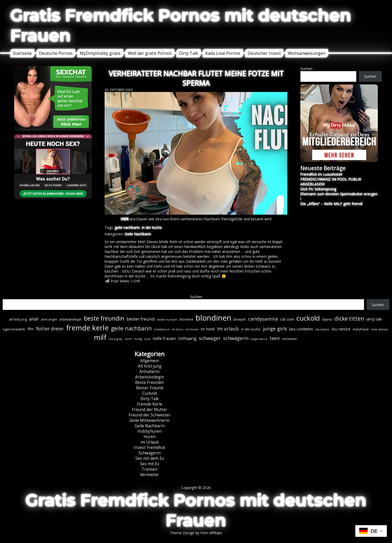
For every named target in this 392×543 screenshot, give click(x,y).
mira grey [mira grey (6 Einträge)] (116, 339)
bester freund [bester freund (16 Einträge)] (141, 319)
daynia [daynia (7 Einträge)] (327, 319)
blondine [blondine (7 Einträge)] (186, 319)
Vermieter (150, 475)
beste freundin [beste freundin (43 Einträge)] (104, 318)
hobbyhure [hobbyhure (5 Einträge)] (162, 329)
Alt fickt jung (150, 366)
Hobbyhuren (150, 431)
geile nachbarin (127, 227)
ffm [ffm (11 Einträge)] (31, 329)
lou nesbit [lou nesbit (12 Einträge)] (341, 329)
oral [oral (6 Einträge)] (147, 339)
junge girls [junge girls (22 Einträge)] (275, 329)
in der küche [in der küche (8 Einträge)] (251, 329)
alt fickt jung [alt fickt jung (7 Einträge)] (18, 319)
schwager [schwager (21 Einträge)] (210, 338)
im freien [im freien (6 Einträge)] (192, 329)
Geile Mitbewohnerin (150, 420)
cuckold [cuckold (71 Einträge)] (308, 318)
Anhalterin (150, 372)
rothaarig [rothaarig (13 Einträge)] (187, 338)
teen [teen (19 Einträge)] (275, 338)
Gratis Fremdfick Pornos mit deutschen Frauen (181, 25)
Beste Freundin (150, 382)
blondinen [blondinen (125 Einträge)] (213, 318)
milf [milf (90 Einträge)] (100, 337)
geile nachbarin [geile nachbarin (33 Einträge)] (131, 328)
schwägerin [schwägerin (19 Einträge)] (236, 338)
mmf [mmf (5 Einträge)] (128, 339)
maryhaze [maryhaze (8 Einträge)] (361, 329)
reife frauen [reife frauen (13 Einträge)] (164, 338)
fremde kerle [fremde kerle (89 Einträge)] (87, 328)
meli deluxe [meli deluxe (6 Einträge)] (379, 329)
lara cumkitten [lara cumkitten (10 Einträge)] (301, 329)
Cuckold (150, 393)
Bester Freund (150, 388)
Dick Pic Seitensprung (318, 189)
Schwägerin (150, 453)
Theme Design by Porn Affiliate (196, 533)
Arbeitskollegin (150, 377)
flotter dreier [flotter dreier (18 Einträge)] (50, 329)
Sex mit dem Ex (150, 458)
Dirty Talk (189, 53)
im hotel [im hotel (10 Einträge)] (208, 329)
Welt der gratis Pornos (150, 53)
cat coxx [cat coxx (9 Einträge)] (287, 319)
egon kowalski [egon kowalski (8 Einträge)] (14, 329)
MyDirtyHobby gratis (100, 53)
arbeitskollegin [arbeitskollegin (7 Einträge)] (70, 319)
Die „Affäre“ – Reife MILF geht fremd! (331, 204)
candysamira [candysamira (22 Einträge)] (263, 319)
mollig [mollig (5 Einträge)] (138, 339)
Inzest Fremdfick (150, 448)
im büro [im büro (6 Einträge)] (178, 329)
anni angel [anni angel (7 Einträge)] (49, 319)
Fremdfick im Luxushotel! (321, 174)
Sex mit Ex (150, 464)
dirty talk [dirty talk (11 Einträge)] (374, 319)
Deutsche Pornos (56, 53)
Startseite (22, 53)
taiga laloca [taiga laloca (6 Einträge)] (259, 339)
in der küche (152, 227)
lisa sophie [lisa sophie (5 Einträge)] (322, 329)
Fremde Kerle (150, 404)
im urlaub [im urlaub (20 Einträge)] (228, 328)
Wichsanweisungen (307, 53)
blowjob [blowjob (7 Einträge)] (240, 319)
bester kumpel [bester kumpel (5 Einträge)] (167, 320)
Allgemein (150, 361)
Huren (150, 437)
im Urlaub (150, 442)
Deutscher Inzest (264, 53)
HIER (125, 219)
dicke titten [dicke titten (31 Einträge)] (349, 319)
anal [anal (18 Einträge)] (34, 319)
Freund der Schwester (150, 415)
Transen (150, 469)
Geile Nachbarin (138, 234)
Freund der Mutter (150, 410)
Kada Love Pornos (223, 53)
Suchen (306, 69)
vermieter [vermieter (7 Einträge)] (289, 339)
